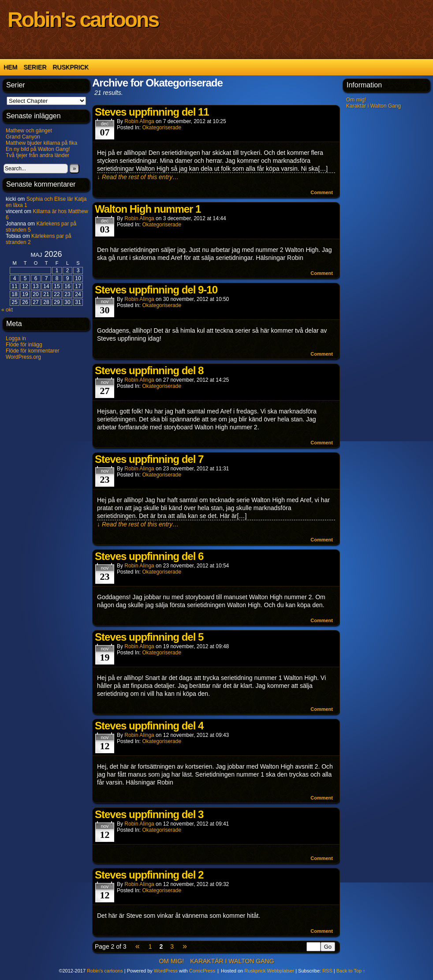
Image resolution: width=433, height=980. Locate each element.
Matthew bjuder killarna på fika (41, 143)
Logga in (16, 338)
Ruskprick (71, 67)
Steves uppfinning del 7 (149, 459)
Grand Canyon (23, 137)
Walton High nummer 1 (148, 209)
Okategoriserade (162, 128)
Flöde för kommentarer (32, 351)
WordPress (166, 971)
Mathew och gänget (29, 131)
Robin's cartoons (83, 20)
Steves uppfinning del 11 (152, 112)
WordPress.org (23, 357)
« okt (7, 310)
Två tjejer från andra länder (37, 155)
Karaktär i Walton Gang (373, 106)
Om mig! (356, 100)
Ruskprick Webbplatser (269, 971)
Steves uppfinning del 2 (149, 875)
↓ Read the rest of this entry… (138, 177)
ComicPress (202, 971)
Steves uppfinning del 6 (149, 556)
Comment (322, 192)
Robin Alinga (139, 121)
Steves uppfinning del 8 (149, 370)
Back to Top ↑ (351, 971)
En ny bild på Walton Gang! (38, 149)
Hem (10, 67)
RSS (327, 971)
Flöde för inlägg (24, 345)
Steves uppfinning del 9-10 (156, 290)
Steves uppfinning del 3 (149, 814)
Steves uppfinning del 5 (149, 637)
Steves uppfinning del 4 (149, 726)
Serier (35, 67)
